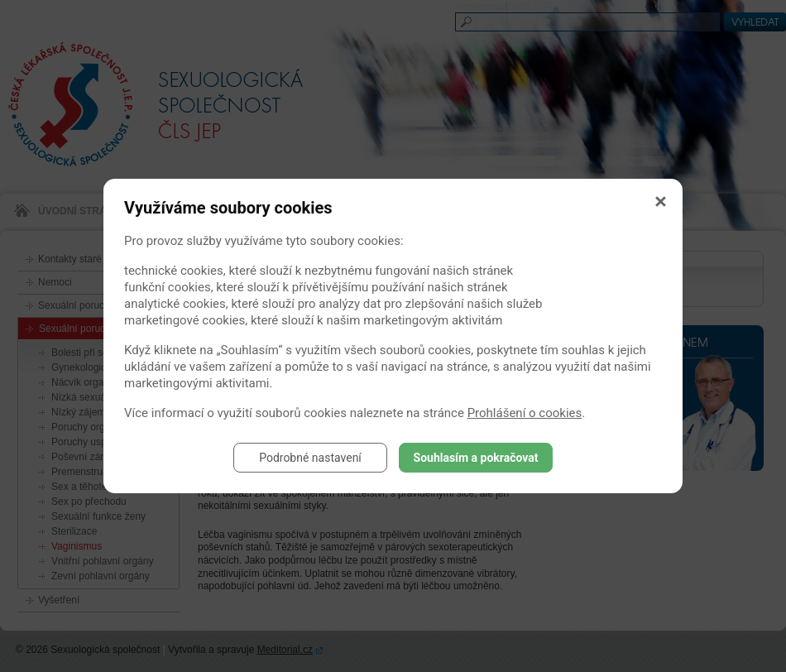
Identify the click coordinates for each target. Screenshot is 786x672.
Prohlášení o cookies (525, 413)
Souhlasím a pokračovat (476, 458)
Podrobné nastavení (310, 458)
